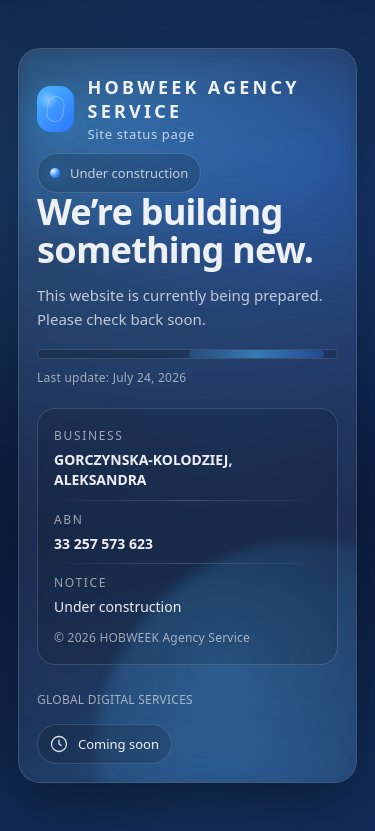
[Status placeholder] (104, 744)
